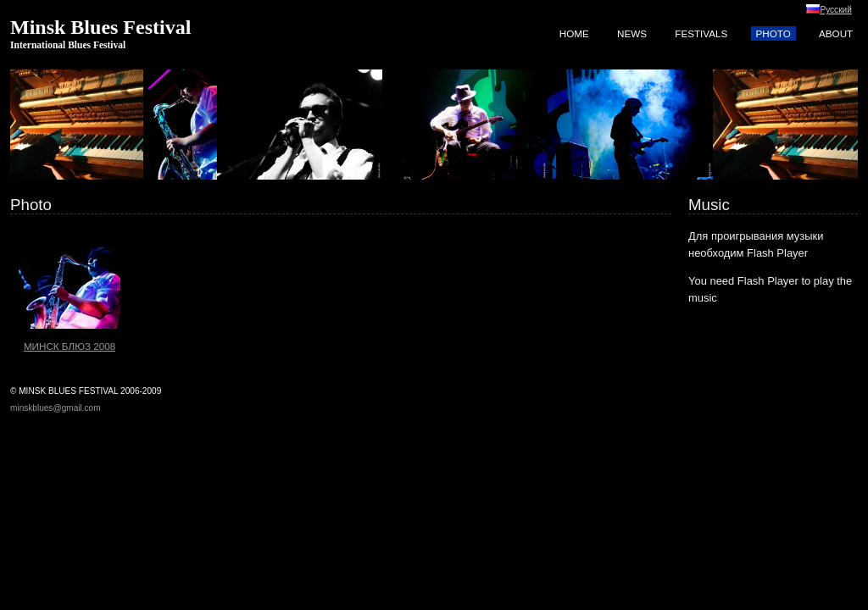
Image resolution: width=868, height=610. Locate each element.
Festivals (701, 33)
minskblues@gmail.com (56, 408)
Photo (773, 33)
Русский (835, 10)
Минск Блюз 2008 (70, 287)
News (632, 33)
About (836, 33)
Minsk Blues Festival (100, 27)
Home (574, 33)
